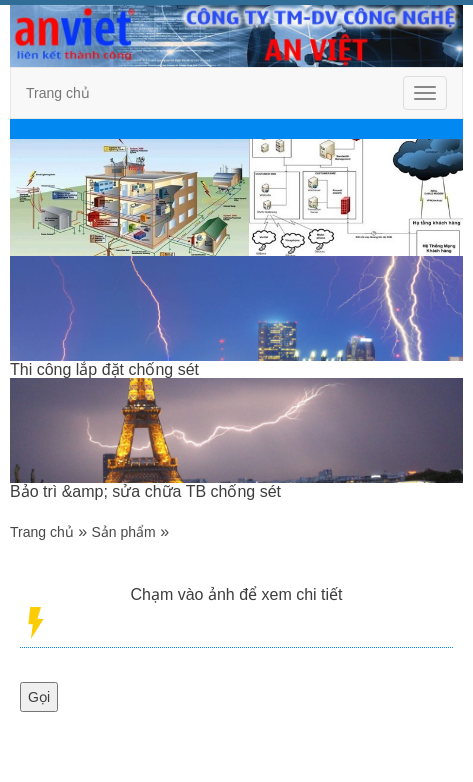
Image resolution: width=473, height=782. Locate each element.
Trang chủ (58, 93)
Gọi (39, 697)
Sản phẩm (124, 532)
